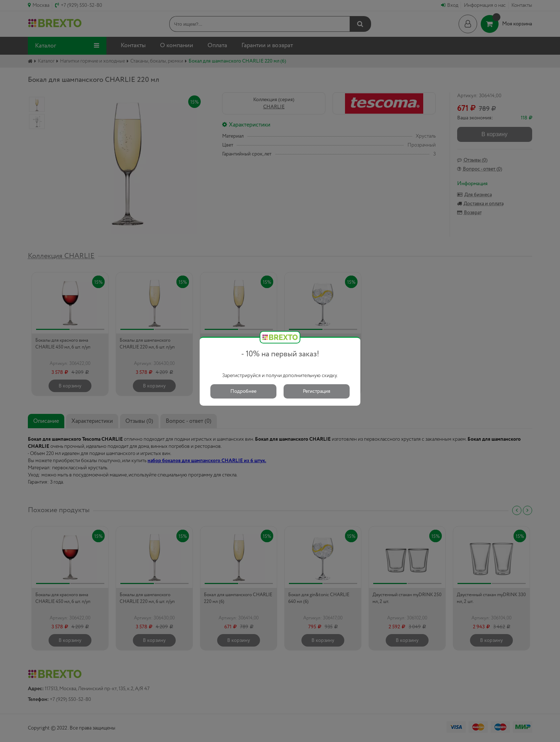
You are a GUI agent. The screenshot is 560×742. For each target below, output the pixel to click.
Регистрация (317, 391)
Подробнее (243, 391)
